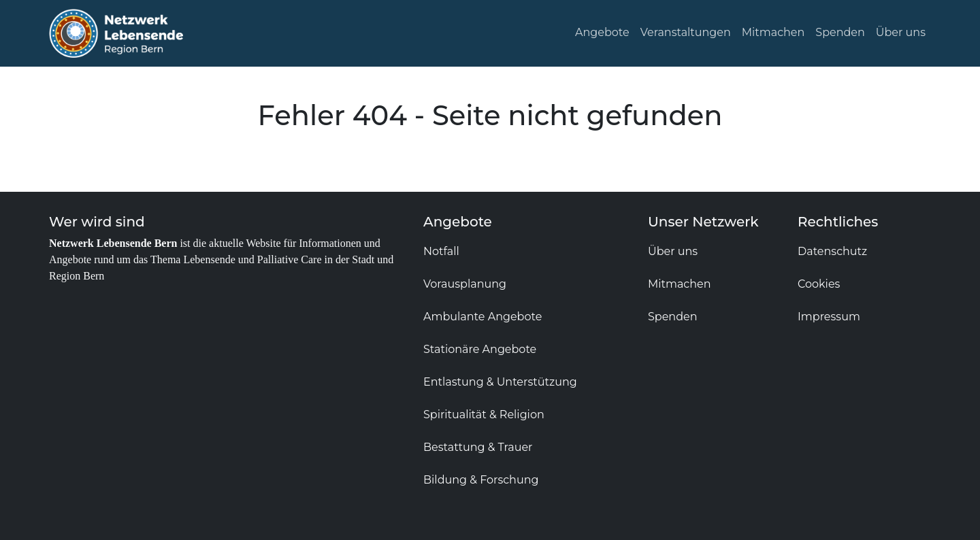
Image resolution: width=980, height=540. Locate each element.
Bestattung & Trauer (478, 447)
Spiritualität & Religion (484, 415)
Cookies (819, 284)
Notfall (441, 251)
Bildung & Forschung (481, 480)
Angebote (602, 32)
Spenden (840, 32)
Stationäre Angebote (480, 349)
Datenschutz (832, 251)
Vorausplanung (465, 284)
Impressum (829, 317)
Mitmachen (773, 32)
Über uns (901, 32)
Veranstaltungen (686, 32)
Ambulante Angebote (483, 317)
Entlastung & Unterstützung (500, 382)
